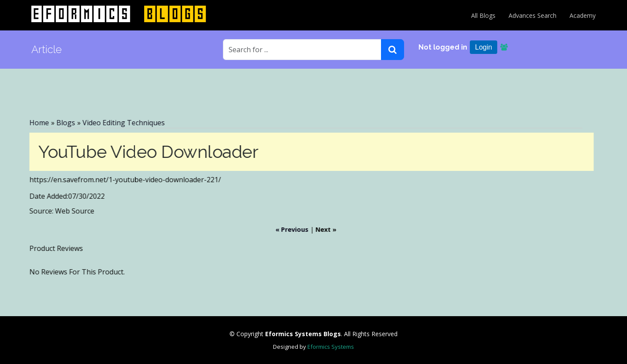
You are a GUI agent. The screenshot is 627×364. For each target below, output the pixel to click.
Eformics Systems (331, 347)
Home (36, 123)
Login (484, 47)
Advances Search (533, 15)
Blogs (63, 123)
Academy (583, 15)
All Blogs (483, 15)
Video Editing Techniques (121, 123)
